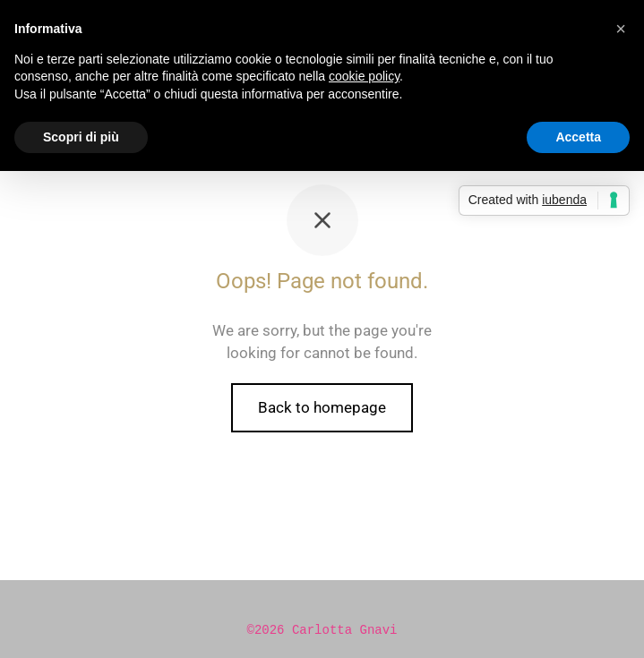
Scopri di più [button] (81, 137)
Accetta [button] (578, 137)
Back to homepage (322, 407)
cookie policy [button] (364, 76)
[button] (621, 29)
